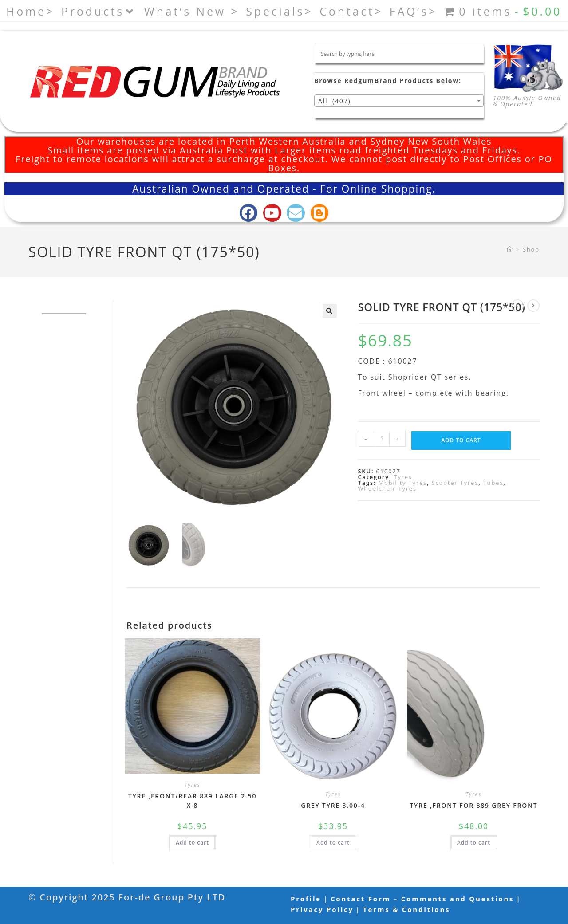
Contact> (351, 11)
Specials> (279, 11)
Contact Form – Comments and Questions (422, 899)
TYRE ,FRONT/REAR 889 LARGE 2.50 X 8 (192, 801)
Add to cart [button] (192, 843)
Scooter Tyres (455, 483)
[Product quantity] (382, 439)
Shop (531, 249)
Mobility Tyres (403, 483)
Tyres (403, 477)
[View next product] (533, 306)
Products (99, 11)
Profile (306, 899)
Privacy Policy (322, 909)
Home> (30, 11)
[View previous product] (517, 306)
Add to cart (461, 440)
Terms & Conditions (406, 909)
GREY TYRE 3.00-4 (333, 805)
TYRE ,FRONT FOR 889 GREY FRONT (473, 805)
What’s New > (192, 11)
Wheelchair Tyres (387, 488)
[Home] (510, 249)
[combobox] (399, 101)
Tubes (493, 483)
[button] (330, 311)
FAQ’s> (413, 11)
